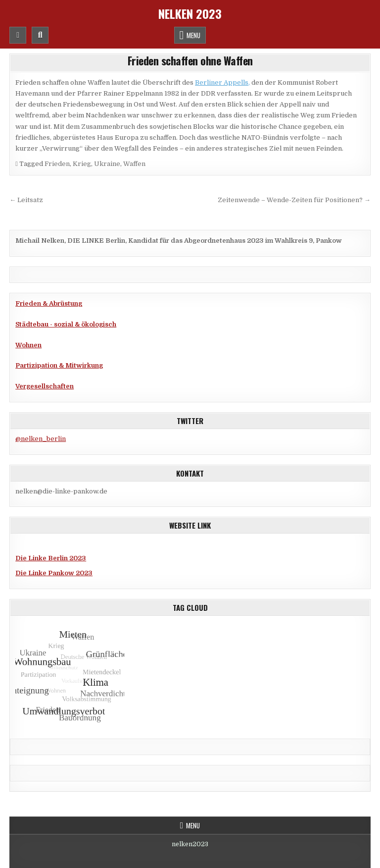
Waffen (134, 164)
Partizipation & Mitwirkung (59, 365)
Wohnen (28, 345)
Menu (193, 35)
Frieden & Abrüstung (49, 303)
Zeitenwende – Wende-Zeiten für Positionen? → (294, 200)
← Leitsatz (26, 200)
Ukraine (107, 164)
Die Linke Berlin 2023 (51, 558)
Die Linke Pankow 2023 (54, 573)
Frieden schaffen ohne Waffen (190, 60)
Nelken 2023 (190, 13)
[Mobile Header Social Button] (18, 35)
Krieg (82, 164)
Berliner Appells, (222, 82)
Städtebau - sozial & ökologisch (66, 324)
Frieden (57, 164)
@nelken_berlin (41, 439)
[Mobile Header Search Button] (40, 35)
